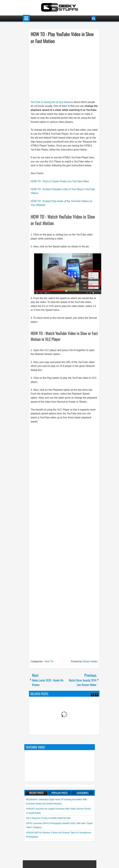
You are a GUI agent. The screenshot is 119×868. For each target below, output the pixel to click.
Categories (83, 793)
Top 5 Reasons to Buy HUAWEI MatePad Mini (48, 818)
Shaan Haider (90, 661)
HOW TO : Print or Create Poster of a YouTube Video (60, 181)
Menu (26, 18)
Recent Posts (36, 793)
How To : (50, 661)
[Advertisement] (61, 71)
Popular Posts (59, 793)
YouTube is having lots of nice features (52, 102)
